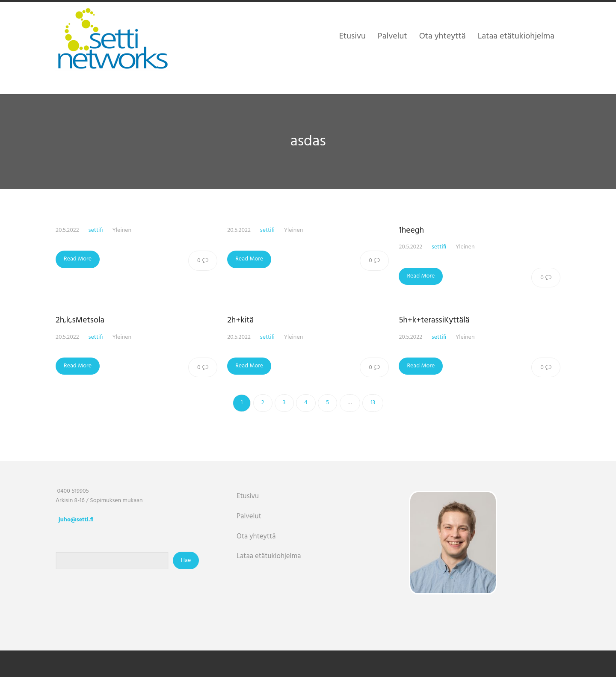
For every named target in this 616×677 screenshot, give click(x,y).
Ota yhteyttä (256, 537)
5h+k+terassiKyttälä (434, 320)
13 (373, 403)
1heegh (411, 231)
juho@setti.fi (76, 520)
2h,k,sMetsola (80, 320)
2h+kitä (240, 320)
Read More (78, 259)
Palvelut (249, 516)
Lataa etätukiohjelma (269, 556)
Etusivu (248, 496)
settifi (96, 230)
